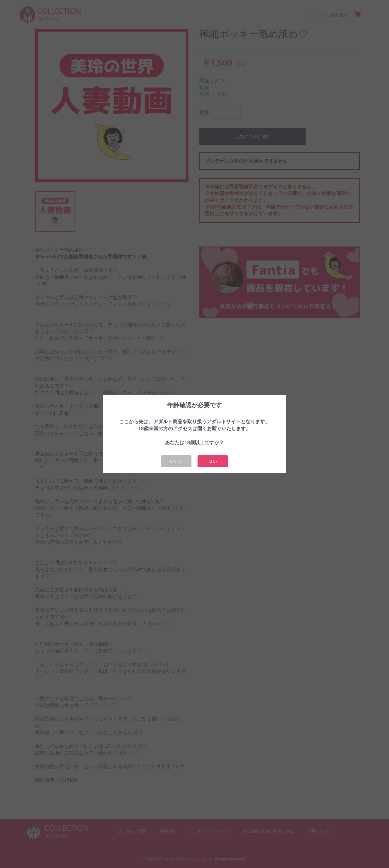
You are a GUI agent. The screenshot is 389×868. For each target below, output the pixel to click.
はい (213, 461)
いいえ (176, 461)
